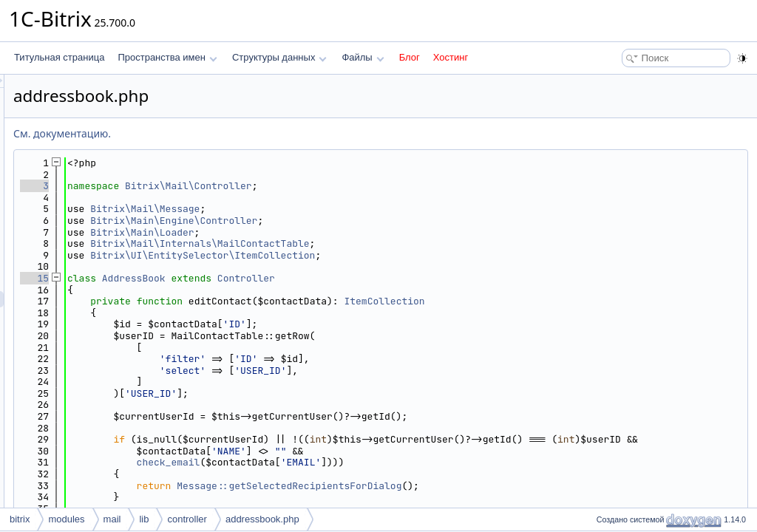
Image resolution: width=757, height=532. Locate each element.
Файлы (363, 57)
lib (144, 519)
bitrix (20, 519)
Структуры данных (279, 57)
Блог (410, 57)
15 (219, 278)
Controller (431, 278)
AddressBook (319, 278)
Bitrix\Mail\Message (330, 209)
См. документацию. (247, 133)
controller (187, 519)
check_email (353, 474)
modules (66, 519)
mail (112, 519)
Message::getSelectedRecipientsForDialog (474, 497)
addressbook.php (262, 519)
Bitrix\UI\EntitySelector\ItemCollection (387, 255)
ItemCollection (569, 301)
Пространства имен (167, 57)
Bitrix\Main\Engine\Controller (359, 221)
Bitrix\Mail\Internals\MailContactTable (384, 243)
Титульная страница (59, 57)
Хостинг (451, 57)
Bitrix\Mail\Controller (373, 186)
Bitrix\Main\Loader (327, 232)
